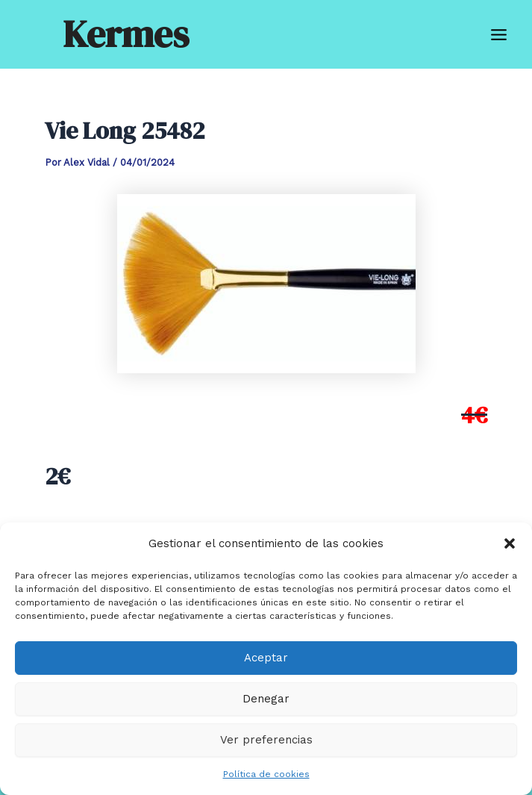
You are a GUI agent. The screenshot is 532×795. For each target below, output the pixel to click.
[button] (510, 543)
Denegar (266, 699)
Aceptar (266, 658)
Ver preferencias (266, 740)
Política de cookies (266, 774)
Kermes (126, 34)
